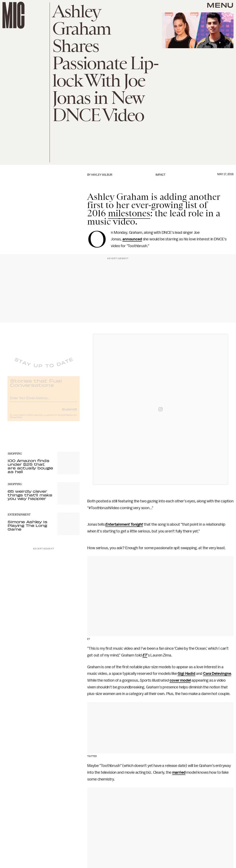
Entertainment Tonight (124, 524)
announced (132, 239)
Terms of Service (65, 418)
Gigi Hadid (186, 674)
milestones (129, 213)
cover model (180, 680)
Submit (70, 412)
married (179, 772)
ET (145, 655)
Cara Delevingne (217, 674)
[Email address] (44, 401)
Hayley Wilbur (102, 175)
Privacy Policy (16, 420)
